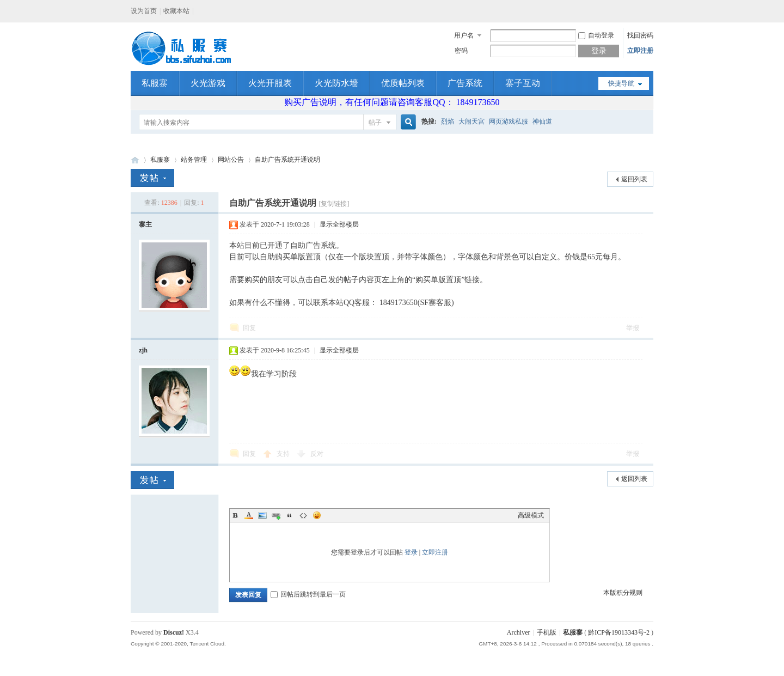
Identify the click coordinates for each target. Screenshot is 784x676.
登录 (411, 552)
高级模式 (531, 515)
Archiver (519, 632)
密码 (461, 51)
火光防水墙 (336, 83)
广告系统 (465, 83)
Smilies (317, 515)
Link (276, 515)
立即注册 (640, 51)
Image (262, 515)
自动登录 (596, 35)
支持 (284, 454)
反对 (317, 454)
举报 (633, 328)
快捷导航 (621, 83)
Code (303, 515)
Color (249, 515)
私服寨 (155, 83)
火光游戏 (208, 83)
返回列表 (634, 179)
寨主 (145, 224)
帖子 (375, 123)
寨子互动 (523, 83)
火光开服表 (270, 83)
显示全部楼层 (339, 224)
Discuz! (174, 632)
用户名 (464, 35)
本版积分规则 (623, 593)
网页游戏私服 (509, 121)
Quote (290, 515)
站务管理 (194, 160)
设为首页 (144, 11)
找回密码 (640, 35)
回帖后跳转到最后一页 (308, 594)
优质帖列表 (403, 83)
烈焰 (448, 121)
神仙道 (542, 121)
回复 (249, 328)
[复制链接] (334, 204)
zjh (143, 350)
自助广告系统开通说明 (287, 160)
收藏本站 (176, 11)
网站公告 (231, 160)
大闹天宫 (471, 121)
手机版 (547, 632)
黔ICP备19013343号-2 (619, 632)
